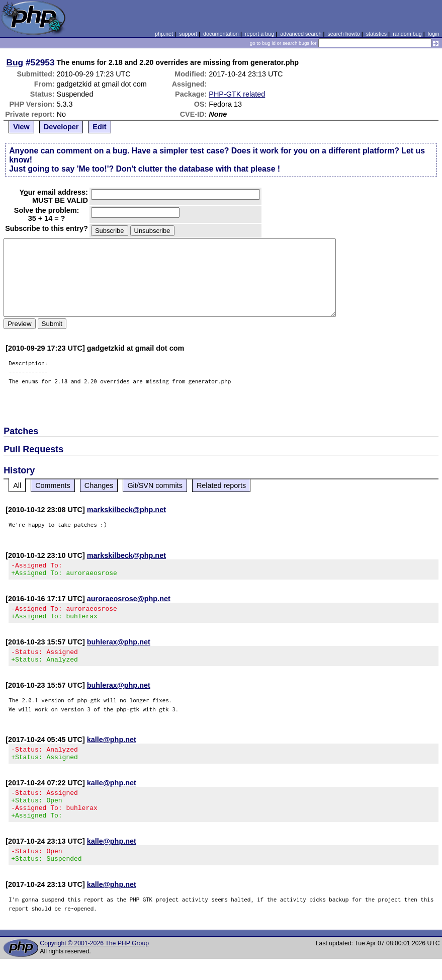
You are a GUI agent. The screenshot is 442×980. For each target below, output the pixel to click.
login (434, 34)
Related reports (221, 485)
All (17, 485)
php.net (164, 34)
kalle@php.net (112, 749)
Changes (99, 485)
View (21, 127)
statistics (376, 34)
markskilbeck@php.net (126, 510)
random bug (407, 34)
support (188, 34)
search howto (343, 34)
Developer (61, 127)
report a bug (259, 34)
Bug (15, 62)
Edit (99, 127)
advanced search (301, 34)
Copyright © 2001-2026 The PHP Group (94, 964)
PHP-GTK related (237, 94)
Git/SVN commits (155, 485)
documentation (221, 34)
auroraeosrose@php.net (129, 602)
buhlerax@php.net (119, 648)
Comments (53, 485)
